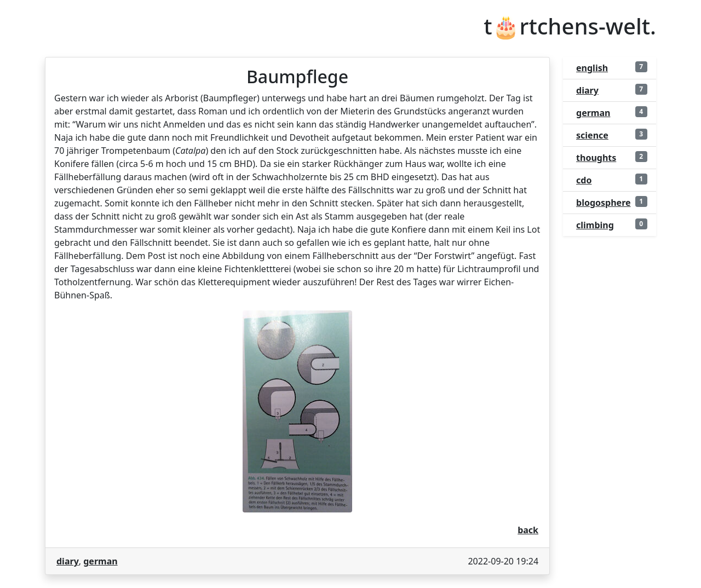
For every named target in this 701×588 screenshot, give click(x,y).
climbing (595, 225)
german (100, 561)
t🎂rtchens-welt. (570, 26)
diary (68, 561)
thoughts (596, 158)
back (528, 530)
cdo (584, 180)
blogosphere (603, 203)
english (592, 68)
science (592, 135)
